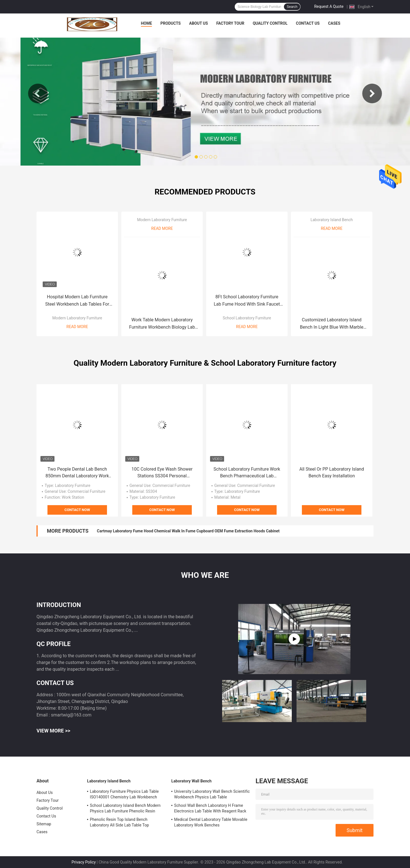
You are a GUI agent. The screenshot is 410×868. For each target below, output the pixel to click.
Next (372, 93)
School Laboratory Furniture (247, 318)
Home (147, 23)
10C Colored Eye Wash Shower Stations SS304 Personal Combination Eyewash (162, 473)
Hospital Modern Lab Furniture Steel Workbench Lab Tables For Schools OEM (77, 301)
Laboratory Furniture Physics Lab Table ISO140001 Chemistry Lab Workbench (124, 794)
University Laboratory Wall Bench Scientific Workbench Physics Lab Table (212, 794)
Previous (38, 93)
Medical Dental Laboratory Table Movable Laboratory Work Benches (211, 822)
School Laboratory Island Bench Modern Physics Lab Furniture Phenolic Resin (125, 808)
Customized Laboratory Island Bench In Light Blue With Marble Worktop (332, 324)
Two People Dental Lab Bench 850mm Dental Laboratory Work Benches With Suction (77, 473)
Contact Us (308, 23)
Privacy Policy (84, 862)
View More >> (53, 731)
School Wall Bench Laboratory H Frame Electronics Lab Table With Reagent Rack (210, 808)
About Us (198, 23)
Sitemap (44, 824)
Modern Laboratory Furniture (77, 318)
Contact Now (77, 510)
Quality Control (270, 23)
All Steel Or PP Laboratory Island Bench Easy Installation (332, 472)
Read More (77, 327)
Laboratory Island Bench (332, 220)
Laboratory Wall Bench (191, 781)
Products (170, 23)
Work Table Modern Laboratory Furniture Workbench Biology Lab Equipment (162, 324)
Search (292, 7)
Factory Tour (230, 23)
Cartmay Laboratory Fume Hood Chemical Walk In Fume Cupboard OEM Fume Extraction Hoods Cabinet (188, 531)
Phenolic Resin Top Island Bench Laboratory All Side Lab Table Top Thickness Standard (119, 823)
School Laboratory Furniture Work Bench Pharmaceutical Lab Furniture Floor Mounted (247, 473)
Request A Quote (329, 6)
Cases (334, 23)
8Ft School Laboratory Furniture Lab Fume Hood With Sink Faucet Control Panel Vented (247, 301)
